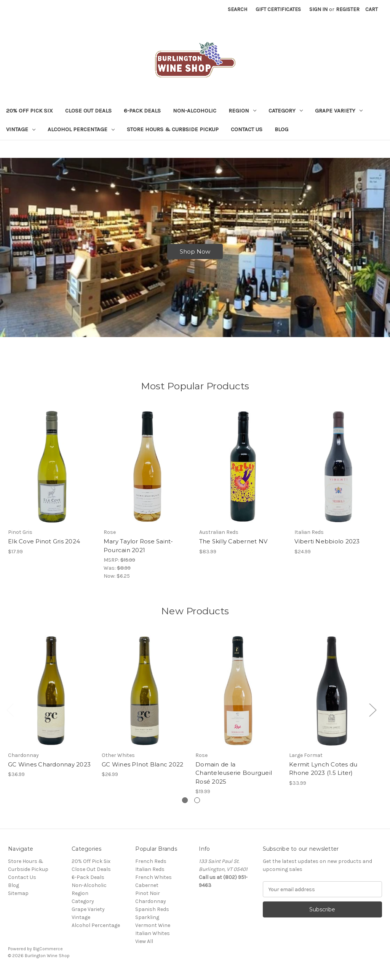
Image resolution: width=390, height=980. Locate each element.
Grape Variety (339, 111)
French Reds (151, 866)
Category (286, 111)
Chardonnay (151, 906)
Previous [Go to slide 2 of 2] (10, 715)
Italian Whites (153, 938)
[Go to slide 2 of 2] (197, 805)
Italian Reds (150, 874)
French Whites (153, 882)
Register (348, 9)
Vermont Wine (153, 930)
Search (237, 9)
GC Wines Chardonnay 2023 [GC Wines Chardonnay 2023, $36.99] (49, 769)
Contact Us (247, 129)
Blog (281, 129)
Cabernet (147, 890)
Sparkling (147, 922)
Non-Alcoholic (195, 111)
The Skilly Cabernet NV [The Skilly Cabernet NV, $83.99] (233, 546)
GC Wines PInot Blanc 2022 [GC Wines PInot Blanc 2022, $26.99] (142, 769)
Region (242, 111)
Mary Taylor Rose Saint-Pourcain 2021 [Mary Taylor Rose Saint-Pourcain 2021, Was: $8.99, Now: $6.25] (138, 551)
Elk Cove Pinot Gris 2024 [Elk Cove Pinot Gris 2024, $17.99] (44, 546)
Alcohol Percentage (81, 129)
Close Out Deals (88, 111)
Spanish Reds (152, 914)
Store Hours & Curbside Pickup (173, 129)
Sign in (318, 9)
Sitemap (18, 898)
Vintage (21, 129)
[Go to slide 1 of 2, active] (185, 805)
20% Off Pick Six (30, 111)
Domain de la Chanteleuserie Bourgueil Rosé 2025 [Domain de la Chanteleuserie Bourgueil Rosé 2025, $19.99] (234, 778)
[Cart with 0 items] (372, 9)
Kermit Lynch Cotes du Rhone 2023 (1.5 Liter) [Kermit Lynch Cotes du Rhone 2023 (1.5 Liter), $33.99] (323, 773)
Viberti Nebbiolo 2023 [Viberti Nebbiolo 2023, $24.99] (327, 546)
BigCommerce (48, 954)
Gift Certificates (278, 9)
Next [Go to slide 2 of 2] (372, 715)
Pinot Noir (148, 898)
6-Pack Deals (142, 111)
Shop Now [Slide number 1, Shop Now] (195, 254)
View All (144, 946)
